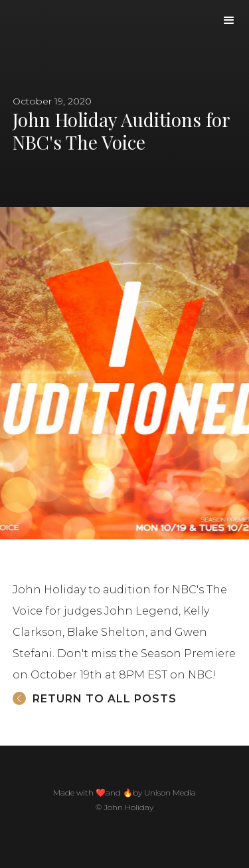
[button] (229, 21)
